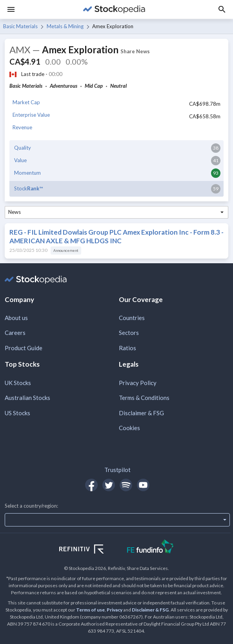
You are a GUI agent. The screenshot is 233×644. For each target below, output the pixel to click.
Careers (15, 333)
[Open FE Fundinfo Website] (150, 547)
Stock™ (28, 188)
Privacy (115, 610)
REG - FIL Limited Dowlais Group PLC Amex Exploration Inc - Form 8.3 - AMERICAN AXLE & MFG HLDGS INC (116, 236)
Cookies (129, 428)
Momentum (27, 173)
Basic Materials (20, 26)
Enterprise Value (31, 115)
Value (20, 160)
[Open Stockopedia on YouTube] (143, 485)
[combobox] (116, 212)
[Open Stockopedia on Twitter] (109, 485)
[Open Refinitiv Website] (90, 550)
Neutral (118, 86)
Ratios (127, 348)
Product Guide (24, 348)
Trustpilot (117, 470)
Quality (23, 148)
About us (16, 318)
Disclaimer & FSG (141, 413)
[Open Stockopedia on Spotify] (126, 485)
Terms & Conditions (144, 398)
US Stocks (17, 413)
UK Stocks (18, 383)
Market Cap (26, 102)
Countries (132, 318)
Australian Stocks (27, 398)
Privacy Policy (138, 383)
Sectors (129, 333)
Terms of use (90, 610)
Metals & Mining (65, 26)
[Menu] (11, 9)
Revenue (22, 127)
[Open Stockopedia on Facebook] (91, 485)
